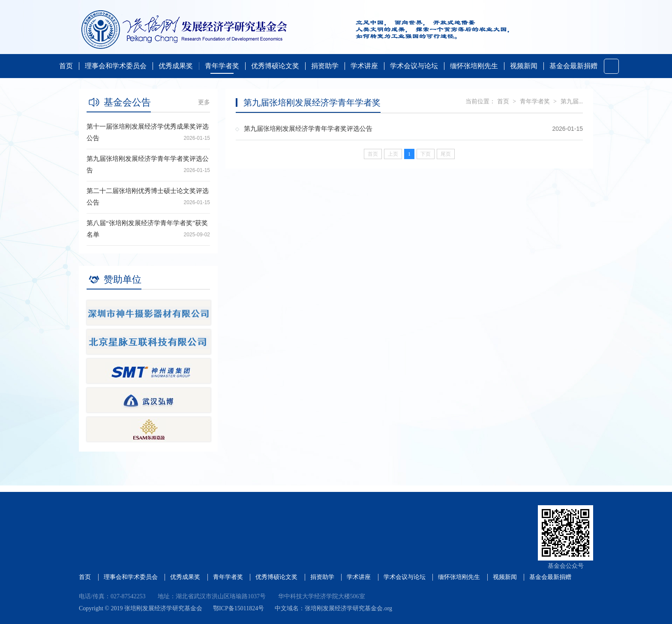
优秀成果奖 (176, 66)
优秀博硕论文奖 (275, 66)
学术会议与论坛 (414, 66)
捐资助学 (325, 66)
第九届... (572, 101)
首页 (66, 66)
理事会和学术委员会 (116, 66)
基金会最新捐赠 (573, 66)
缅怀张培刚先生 (474, 66)
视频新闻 (524, 66)
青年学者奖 (222, 66)
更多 (204, 102)
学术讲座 (364, 66)
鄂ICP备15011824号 (238, 608)
